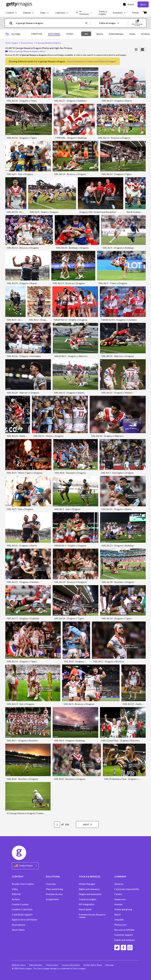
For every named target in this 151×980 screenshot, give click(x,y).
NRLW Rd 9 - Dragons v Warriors (71, 356)
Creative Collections (22, 909)
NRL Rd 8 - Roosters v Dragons (70, 473)
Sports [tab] (100, 34)
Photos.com (120, 925)
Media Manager (87, 884)
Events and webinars (125, 940)
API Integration (87, 904)
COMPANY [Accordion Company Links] (120, 876)
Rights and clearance (89, 889)
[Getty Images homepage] (19, 4)
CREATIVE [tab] (37, 34)
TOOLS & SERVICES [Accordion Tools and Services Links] (90, 876)
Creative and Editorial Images (100, 61)
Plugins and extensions (90, 894)
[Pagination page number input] (57, 824)
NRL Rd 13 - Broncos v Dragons (114, 138)
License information (71, 965)
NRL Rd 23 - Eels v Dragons (21, 704)
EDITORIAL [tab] (54, 34)
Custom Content (20, 904)
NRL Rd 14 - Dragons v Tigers (22, 138)
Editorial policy (36, 965)
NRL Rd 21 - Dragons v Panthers (23, 582)
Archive (16, 899)
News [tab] (132, 34)
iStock (118, 915)
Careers (118, 894)
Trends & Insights (88, 899)
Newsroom (120, 899)
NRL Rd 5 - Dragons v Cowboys (23, 320)
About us (119, 884)
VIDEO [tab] (70, 34)
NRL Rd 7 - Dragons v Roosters (22, 740)
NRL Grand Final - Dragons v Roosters (121, 740)
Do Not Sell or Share (93, 965)
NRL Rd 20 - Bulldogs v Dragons (72, 248)
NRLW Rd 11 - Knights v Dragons (71, 320)
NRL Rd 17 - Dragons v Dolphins (23, 618)
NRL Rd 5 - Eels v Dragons (20, 174)
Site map (110, 965)
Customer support (123, 935)
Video (15, 889)
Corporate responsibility (127, 889)
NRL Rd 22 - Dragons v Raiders (117, 393)
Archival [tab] (145, 34)
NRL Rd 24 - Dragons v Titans (22, 101)
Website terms (19, 965)
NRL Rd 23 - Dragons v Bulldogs (118, 545)
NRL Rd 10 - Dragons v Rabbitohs (24, 212)
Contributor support (22, 915)
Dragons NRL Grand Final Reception (98, 212)
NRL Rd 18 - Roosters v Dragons (118, 582)
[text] (50, 23)
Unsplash (119, 920)
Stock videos (18, 930)
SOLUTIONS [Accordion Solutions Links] (53, 876)
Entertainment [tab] (116, 34)
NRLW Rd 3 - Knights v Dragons (70, 545)
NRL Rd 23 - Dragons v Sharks (117, 101)
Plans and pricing (54, 889)
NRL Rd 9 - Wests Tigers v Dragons (25, 473)
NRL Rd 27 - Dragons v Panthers (70, 101)
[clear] (88, 23)
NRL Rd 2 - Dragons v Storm (43, 320)
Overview (51, 884)
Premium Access (54, 894)
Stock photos (19, 925)
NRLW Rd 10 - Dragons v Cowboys (119, 320)
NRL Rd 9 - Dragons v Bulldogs (70, 740)
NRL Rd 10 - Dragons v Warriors (107, 436)
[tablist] (52, 34)
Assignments (52, 899)
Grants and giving (123, 909)
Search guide (85, 909)
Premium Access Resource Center (92, 916)
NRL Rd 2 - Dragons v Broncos (109, 661)
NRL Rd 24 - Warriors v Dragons (118, 356)
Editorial (16, 894)
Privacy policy (52, 965)
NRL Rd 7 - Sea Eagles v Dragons (117, 473)
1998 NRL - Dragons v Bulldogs (71, 138)
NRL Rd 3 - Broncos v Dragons (79, 704)
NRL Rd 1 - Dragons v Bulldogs (118, 248)
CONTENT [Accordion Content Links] (18, 876)
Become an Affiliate (124, 930)
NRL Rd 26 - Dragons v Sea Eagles (24, 356)
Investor (118, 904)
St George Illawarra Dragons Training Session (30, 813)
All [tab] (86, 34)
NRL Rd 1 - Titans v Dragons (113, 283)
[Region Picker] (25, 866)
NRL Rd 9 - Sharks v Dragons (44, 212)
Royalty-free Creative (23, 884)
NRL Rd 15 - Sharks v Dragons (48, 436)
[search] (12, 23)
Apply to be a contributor (25, 920)
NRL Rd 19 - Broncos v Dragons (70, 174)
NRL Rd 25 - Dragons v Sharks (22, 283)
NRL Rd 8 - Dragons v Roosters (80, 661)
